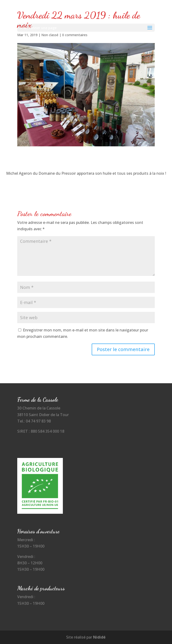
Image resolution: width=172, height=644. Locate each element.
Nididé (99, 637)
